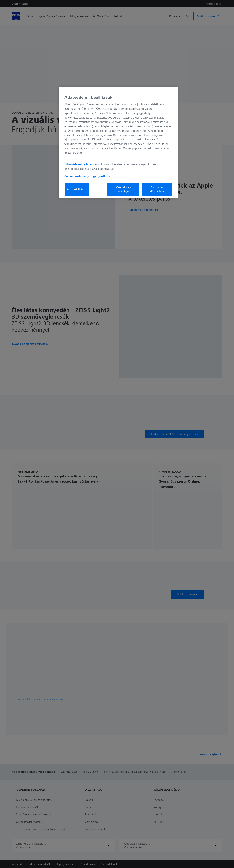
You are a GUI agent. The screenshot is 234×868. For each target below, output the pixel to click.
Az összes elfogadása (157, 189)
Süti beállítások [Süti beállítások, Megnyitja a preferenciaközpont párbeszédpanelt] (77, 189)
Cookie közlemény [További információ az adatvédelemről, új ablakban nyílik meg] (77, 176)
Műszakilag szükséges (123, 189)
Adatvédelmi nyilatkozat (81, 164)
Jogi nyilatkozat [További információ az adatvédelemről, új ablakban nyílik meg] (101, 176)
